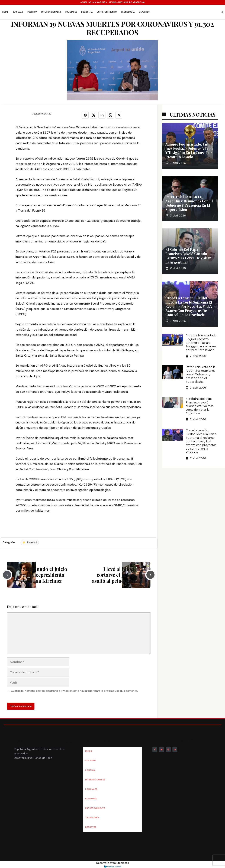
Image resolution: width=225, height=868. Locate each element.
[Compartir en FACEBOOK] (85, 115)
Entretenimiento (107, 12)
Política (32, 12)
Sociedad (18, 12)
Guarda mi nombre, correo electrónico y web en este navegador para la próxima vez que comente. (74, 691)
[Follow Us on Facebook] (155, 749)
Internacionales (51, 12)
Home (5, 12)
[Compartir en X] (94, 115)
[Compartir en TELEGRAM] (119, 115)
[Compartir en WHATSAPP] (110, 115)
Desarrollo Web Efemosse (113, 864)
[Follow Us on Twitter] (162, 749)
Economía (87, 12)
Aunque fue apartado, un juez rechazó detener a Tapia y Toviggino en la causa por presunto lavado (189, 150)
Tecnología (128, 12)
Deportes (144, 12)
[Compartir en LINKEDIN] (102, 115)
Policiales (71, 12)
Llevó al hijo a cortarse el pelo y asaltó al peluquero (113, 575)
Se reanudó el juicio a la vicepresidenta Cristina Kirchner (45, 575)
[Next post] (150, 575)
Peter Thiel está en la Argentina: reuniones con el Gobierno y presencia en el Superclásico (189, 203)
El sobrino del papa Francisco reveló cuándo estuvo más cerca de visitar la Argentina (188, 256)
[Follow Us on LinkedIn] (175, 749)
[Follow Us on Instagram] (168, 749)
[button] (222, 12)
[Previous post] (7, 575)
